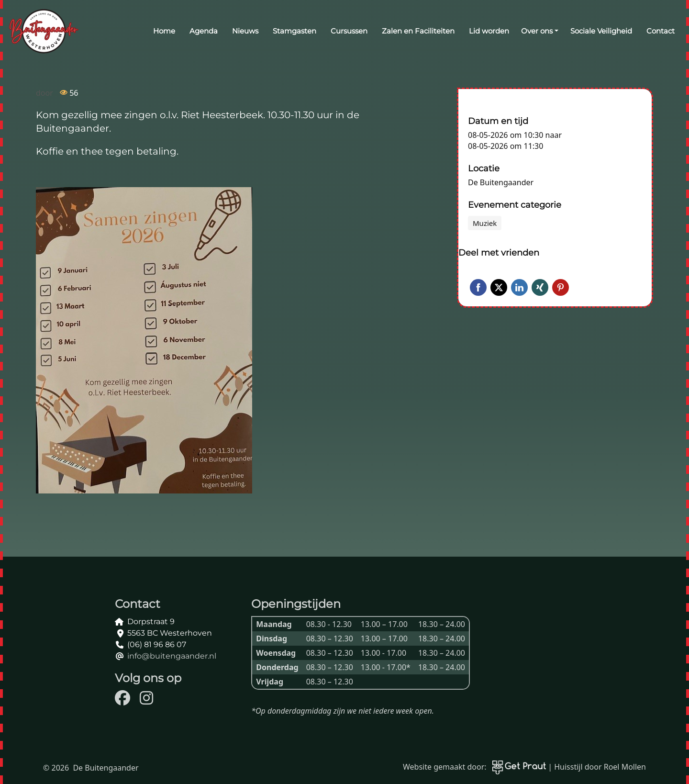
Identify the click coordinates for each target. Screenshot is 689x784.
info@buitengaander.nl (172, 656)
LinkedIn (519, 287)
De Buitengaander (501, 182)
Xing (540, 287)
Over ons (537, 31)
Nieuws (245, 31)
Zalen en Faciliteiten (418, 31)
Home (164, 31)
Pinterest (561, 287)
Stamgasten (294, 31)
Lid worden (489, 31)
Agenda (204, 31)
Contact (661, 31)
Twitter (499, 287)
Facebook (478, 287)
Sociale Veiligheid (601, 31)
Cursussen (349, 31)
